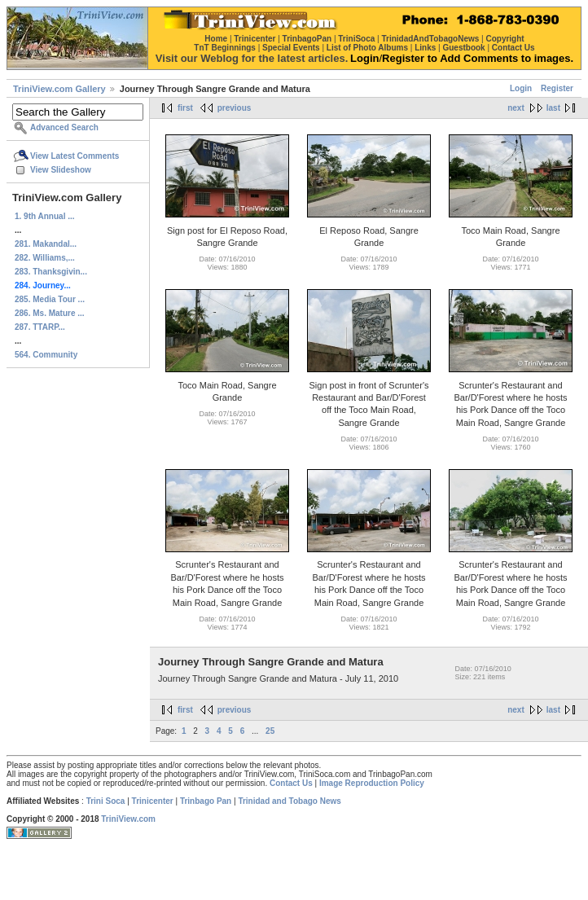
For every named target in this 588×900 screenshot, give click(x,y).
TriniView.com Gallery (59, 89)
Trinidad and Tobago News (290, 801)
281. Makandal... (46, 244)
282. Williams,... (45, 258)
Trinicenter (153, 801)
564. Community (46, 355)
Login (521, 88)
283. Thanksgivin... (51, 272)
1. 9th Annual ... (45, 216)
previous (235, 108)
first (185, 108)
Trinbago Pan (206, 801)
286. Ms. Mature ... (50, 313)
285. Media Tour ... (50, 299)
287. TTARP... (40, 327)
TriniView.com (128, 819)
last (553, 108)
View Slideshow (61, 170)
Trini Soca (106, 801)
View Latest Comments (75, 156)
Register (557, 88)
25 (270, 731)
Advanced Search (64, 127)
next (516, 108)
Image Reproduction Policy (372, 783)
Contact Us (291, 783)
